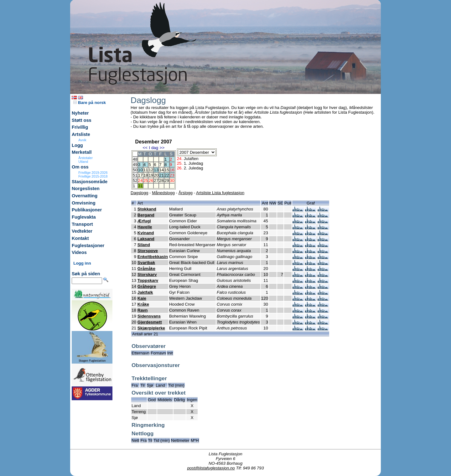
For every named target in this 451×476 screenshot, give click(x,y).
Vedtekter (82, 231)
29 (167, 181)
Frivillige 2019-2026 (93, 173)
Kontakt (80, 238)
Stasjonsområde (90, 182)
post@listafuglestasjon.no (211, 468)
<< (145, 148)
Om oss (80, 167)
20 (156, 175)
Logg (77, 145)
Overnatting (85, 196)
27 (156, 181)
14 (161, 170)
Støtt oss (82, 120)
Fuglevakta (84, 217)
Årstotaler (86, 158)
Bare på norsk (90, 103)
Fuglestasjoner (88, 246)
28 (161, 181)
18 (146, 175)
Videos (79, 252)
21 (161, 175)
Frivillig (80, 127)
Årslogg (186, 193)
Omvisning (84, 203)
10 (140, 170)
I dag (153, 148)
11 (146, 170)
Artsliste (81, 134)
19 (151, 175)
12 (151, 170)
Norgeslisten (86, 189)
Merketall (82, 152)
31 (140, 186)
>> (162, 148)
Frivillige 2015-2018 (93, 176)
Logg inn (82, 263)
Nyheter (80, 113)
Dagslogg (139, 193)
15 (167, 170)
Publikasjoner (87, 210)
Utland (83, 162)
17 (140, 175)
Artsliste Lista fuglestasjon (220, 193)
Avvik (82, 140)
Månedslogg (163, 193)
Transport (82, 224)
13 (156, 170)
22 (167, 175)
